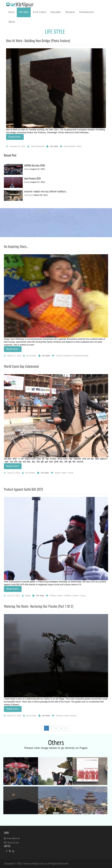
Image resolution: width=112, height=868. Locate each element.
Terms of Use (13, 843)
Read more (15, 137)
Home (11, 12)
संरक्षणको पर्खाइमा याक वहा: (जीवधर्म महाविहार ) (45, 191)
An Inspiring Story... (16, 246)
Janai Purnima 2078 (32, 178)
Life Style (24, 12)
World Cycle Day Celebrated (21, 366)
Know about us (13, 838)
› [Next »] (70, 728)
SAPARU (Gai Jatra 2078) (35, 165)
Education (56, 12)
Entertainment (87, 12)
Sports (12, 22)
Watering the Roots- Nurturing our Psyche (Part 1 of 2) (39, 606)
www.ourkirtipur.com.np (35, 864)
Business (70, 12)
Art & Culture (40, 12)
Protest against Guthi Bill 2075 (23, 489)
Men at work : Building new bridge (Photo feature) (38, 40)
